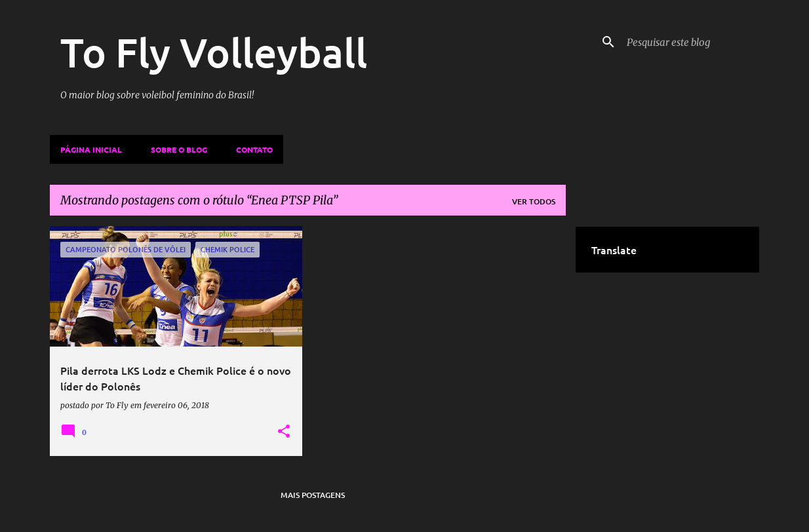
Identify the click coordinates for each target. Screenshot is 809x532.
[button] (284, 432)
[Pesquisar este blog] (690, 42)
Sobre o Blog (179, 149)
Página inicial (91, 149)
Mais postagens (313, 495)
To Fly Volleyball (214, 52)
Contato (254, 149)
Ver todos (534, 201)
